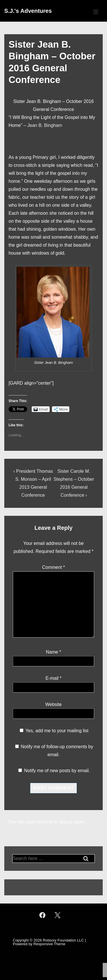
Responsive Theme (49, 944)
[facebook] (43, 915)
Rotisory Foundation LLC (63, 940)
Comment (53, 567)
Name (52, 652)
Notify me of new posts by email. (57, 771)
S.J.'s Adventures (28, 11)
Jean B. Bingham (45, 125)
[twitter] (58, 915)
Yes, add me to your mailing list (54, 731)
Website (54, 704)
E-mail (52, 678)
